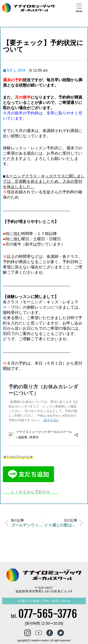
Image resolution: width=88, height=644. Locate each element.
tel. (44, 616)
